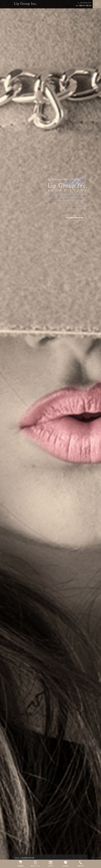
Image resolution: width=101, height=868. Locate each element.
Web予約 (50, 864)
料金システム (35, 864)
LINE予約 (65, 864)
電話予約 (81, 864)
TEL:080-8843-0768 (74, 218)
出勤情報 (20, 864)
